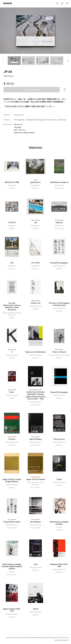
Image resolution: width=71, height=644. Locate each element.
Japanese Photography (36, 120)
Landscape (62, 120)
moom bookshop (8, 3)
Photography (19, 120)
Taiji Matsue (9, 76)
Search (57, 3)
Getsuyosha (19, 115)
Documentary (51, 120)
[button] (68, 61)
